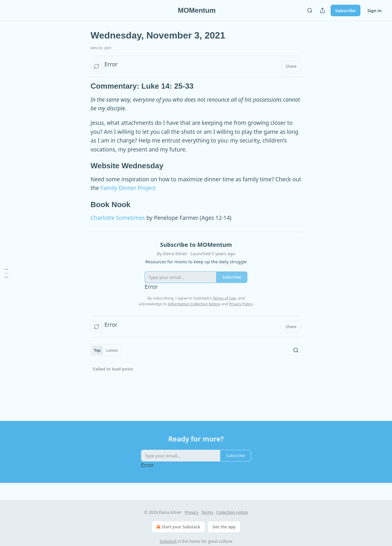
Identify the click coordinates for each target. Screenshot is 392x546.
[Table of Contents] (6, 273)
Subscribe (345, 10)
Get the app (224, 527)
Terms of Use (224, 298)
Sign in (374, 10)
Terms (207, 512)
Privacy (191, 512)
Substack (168, 541)
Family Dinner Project (128, 188)
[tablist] (106, 350)
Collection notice (232, 512)
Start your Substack (178, 527)
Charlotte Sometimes (118, 218)
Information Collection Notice (194, 304)
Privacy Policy (241, 304)
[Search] (310, 10)
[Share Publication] (322, 10)
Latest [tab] (112, 350)
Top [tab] (97, 350)
